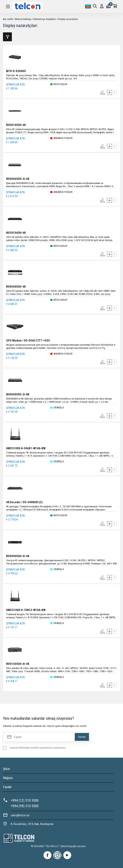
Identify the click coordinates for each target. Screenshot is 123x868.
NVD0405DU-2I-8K (18, 394)
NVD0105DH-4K (16, 125)
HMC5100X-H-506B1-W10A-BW (26, 448)
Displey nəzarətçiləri (68, 19)
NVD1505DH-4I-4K (18, 664)
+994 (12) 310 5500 (25, 800)
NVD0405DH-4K (16, 287)
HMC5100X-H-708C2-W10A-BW (26, 610)
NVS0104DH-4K (16, 233)
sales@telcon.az (20, 815)
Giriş (102, 6)
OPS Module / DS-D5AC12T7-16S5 (28, 341)
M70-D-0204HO (16, 71)
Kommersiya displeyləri (45, 19)
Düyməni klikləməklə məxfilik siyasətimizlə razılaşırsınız (38, 748)
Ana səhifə (8, 19)
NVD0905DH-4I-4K (18, 556)
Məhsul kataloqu (23, 19)
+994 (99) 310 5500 (25, 806)
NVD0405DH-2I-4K (18, 179)
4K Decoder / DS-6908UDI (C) (24, 502)
